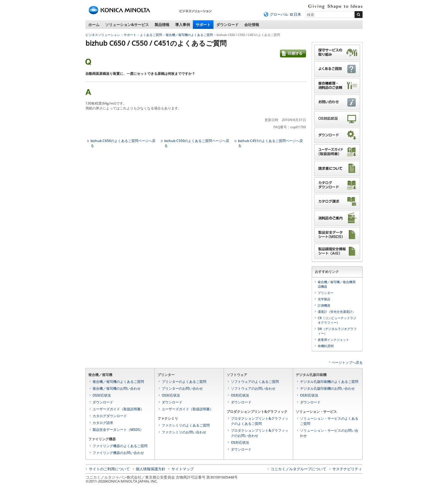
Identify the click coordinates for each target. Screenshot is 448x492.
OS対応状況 (102, 395)
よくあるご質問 (151, 35)
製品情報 (162, 25)
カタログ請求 (103, 423)
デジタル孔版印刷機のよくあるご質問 (329, 382)
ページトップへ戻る (347, 362)
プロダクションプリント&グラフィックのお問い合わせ (260, 433)
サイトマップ (183, 469)
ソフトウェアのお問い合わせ (253, 388)
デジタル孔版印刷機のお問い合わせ (327, 388)
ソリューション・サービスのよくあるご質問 (329, 421)
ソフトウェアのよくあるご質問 (255, 382)
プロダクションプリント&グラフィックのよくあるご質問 (260, 421)
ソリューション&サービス (127, 25)
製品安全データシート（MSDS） (118, 430)
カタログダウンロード (110, 416)
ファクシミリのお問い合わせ (184, 432)
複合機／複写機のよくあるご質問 (189, 35)
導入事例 (183, 25)
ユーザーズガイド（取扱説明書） (118, 409)
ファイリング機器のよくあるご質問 (120, 446)
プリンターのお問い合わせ (182, 388)
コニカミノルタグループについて (298, 469)
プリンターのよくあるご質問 (184, 382)
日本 (297, 14)
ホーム (94, 25)
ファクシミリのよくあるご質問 (186, 425)
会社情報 (252, 25)
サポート (203, 25)
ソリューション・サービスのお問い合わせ (329, 433)
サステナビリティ (347, 469)
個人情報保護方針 (151, 469)
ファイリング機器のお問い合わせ (118, 453)
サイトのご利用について (109, 469)
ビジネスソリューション (103, 35)
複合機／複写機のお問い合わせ (117, 388)
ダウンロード (227, 25)
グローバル (279, 14)
